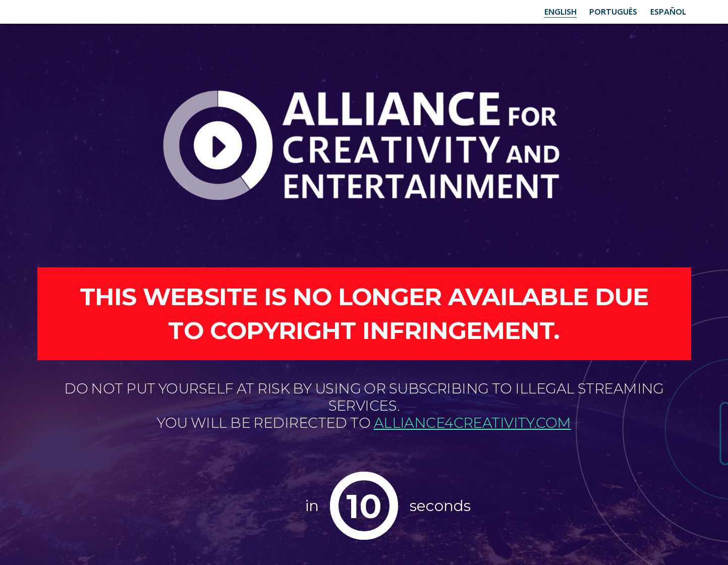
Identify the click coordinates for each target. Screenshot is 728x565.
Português (613, 11)
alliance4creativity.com (472, 423)
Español (668, 11)
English (561, 11)
